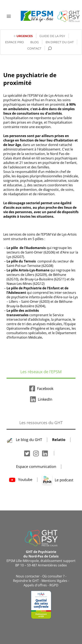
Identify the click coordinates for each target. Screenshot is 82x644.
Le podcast (58, 480)
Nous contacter (28, 576)
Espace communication (36, 466)
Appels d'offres (35, 585)
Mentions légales (54, 581)
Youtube (21, 479)
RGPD (54, 585)
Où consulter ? (53, 576)
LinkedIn (41, 399)
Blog (35, 42)
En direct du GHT (60, 42)
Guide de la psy (52, 36)
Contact (34, 48)
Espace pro (14, 42)
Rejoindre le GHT (26, 581)
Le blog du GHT (24, 440)
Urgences (25, 36)
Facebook (41, 388)
